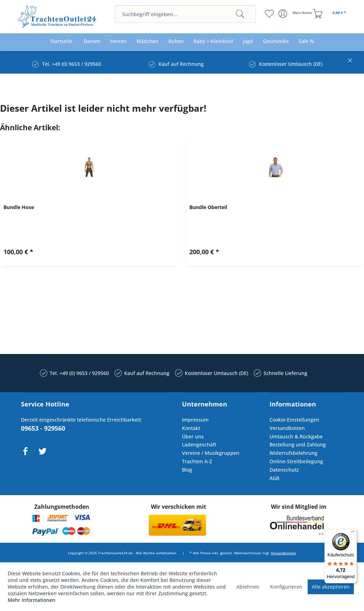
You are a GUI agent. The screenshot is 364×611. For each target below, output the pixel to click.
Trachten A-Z (197, 461)
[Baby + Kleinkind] (213, 41)
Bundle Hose (19, 207)
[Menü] (353, 533)
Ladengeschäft (199, 445)
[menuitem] (185, 14)
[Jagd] (248, 41)
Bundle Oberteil (208, 207)
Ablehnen (248, 587)
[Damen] (92, 41)
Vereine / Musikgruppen (211, 453)
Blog (187, 470)
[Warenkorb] (330, 14)
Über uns (193, 436)
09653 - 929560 (43, 428)
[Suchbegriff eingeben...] (185, 14)
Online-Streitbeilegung (296, 461)
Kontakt (191, 428)
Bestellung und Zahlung (298, 445)
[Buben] (176, 41)
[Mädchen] (148, 41)
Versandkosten (287, 428)
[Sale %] (306, 41)
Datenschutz (284, 470)
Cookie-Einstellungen (294, 420)
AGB (274, 478)
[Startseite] (61, 41)
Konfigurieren (286, 587)
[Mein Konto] (296, 14)
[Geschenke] (276, 41)
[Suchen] (240, 14)
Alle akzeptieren (331, 587)
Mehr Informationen (31, 600)
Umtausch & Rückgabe (296, 436)
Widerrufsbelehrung (293, 453)
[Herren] (118, 41)
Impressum (195, 420)
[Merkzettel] (269, 14)
